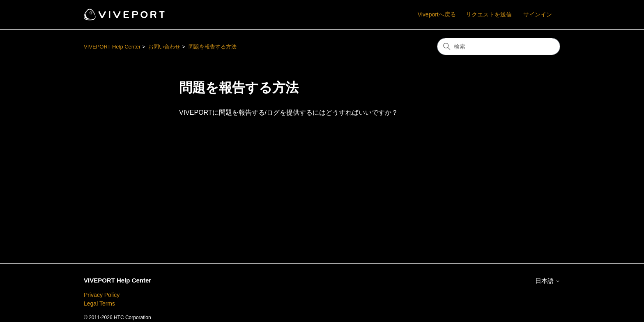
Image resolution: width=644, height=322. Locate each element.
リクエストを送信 (489, 14)
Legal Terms (99, 303)
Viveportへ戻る (437, 14)
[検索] (499, 46)
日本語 (548, 281)
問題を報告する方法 (213, 47)
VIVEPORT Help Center (112, 47)
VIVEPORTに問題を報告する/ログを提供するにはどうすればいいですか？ (289, 112)
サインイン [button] (538, 14)
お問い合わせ (164, 47)
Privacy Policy (102, 295)
